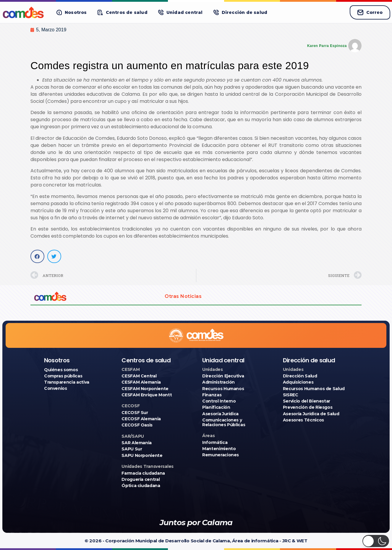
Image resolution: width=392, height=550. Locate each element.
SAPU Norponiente (142, 455)
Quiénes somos (61, 370)
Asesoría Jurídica (220, 414)
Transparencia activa (67, 382)
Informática (215, 442)
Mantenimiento (219, 449)
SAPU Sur (132, 449)
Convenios (56, 388)
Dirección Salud (300, 376)
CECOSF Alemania (141, 419)
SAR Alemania (137, 443)
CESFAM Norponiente (145, 389)
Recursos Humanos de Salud (314, 389)
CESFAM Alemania (141, 382)
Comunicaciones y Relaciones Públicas (224, 422)
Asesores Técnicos (303, 420)
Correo (370, 12)
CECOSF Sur (135, 413)
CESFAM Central (139, 376)
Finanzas (212, 395)
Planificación (216, 407)
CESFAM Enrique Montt (147, 395)
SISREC (291, 395)
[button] (72, 13)
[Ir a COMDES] (24, 12)
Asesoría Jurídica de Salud (311, 414)
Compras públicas (63, 376)
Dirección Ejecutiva (223, 376)
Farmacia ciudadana (143, 473)
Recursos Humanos (223, 389)
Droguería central (141, 479)
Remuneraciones (221, 455)
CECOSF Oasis (137, 425)
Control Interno (219, 401)
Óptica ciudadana (141, 486)
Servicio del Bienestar (307, 401)
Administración (218, 382)
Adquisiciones (298, 382)
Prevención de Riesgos (308, 407)
